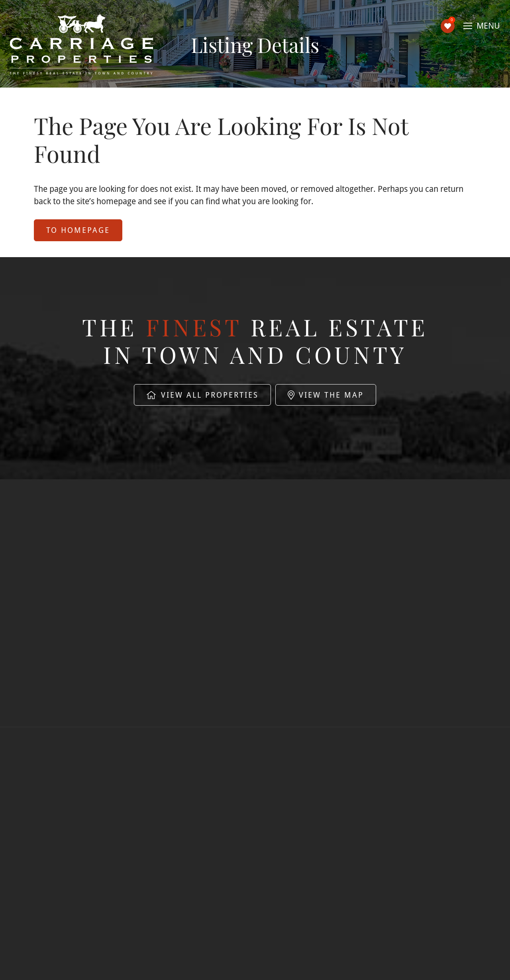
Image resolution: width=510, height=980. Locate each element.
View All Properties (202, 395)
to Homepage (78, 230)
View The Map (326, 395)
